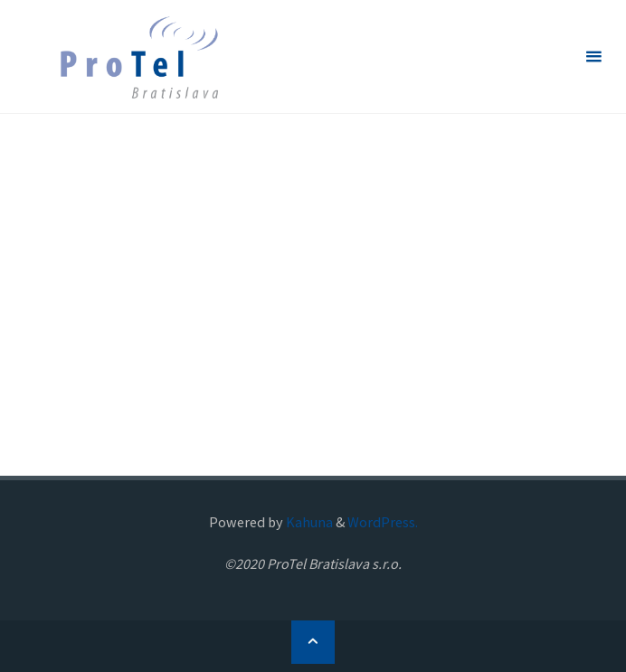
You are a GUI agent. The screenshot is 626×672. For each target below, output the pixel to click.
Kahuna (308, 522)
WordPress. (383, 522)
